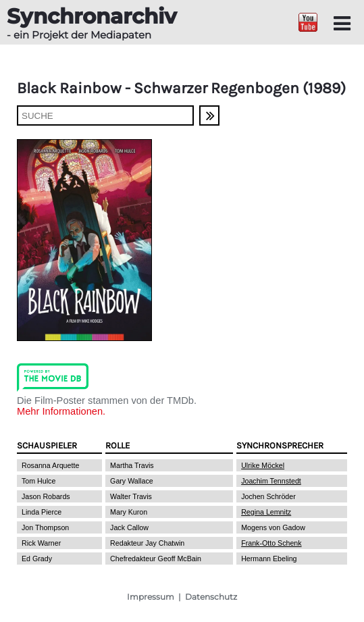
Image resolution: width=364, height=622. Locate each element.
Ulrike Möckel (263, 465)
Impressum (151, 597)
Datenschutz (211, 597)
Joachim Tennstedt (271, 481)
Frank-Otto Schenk (271, 543)
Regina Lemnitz (266, 512)
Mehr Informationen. (61, 411)
